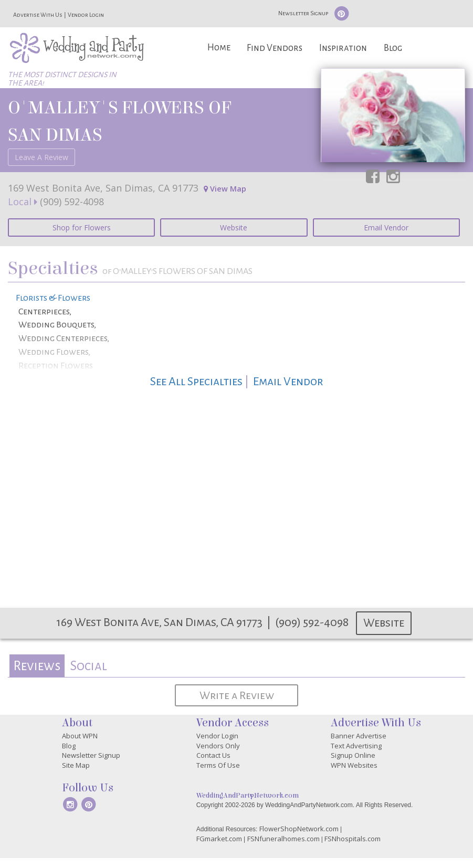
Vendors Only (218, 746)
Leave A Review (41, 157)
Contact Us (213, 755)
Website (234, 227)
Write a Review (237, 695)
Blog (393, 48)
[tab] (37, 666)
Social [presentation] (88, 666)
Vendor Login (86, 15)
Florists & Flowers (53, 298)
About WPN (80, 736)
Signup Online (353, 755)
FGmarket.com (219, 839)
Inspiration (343, 48)
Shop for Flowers (82, 227)
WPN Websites (354, 765)
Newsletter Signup (303, 13)
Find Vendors (275, 48)
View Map (225, 189)
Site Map (76, 765)
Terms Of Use (218, 765)
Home (219, 47)
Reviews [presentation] (37, 666)
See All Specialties (196, 382)
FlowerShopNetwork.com (299, 829)
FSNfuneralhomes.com (283, 839)
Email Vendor (386, 227)
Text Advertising (356, 746)
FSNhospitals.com (353, 839)
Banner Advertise (359, 736)
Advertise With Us (38, 15)
